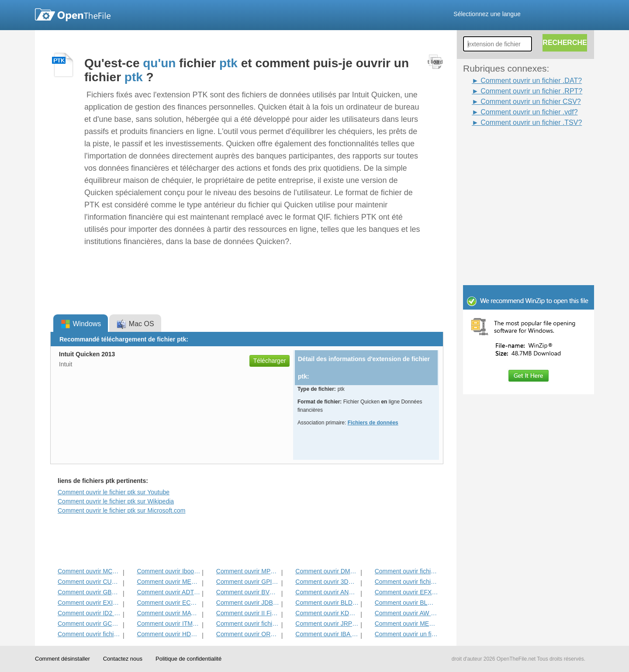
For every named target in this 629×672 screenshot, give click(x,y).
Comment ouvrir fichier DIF (406, 582)
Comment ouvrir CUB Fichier (89, 582)
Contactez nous (123, 659)
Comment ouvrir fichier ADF (406, 571)
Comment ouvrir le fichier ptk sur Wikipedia (116, 501)
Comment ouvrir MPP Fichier (248, 571)
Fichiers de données (373, 423)
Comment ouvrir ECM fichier (168, 603)
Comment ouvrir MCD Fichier (89, 571)
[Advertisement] (515, 148)
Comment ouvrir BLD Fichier (327, 603)
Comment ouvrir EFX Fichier (406, 592)
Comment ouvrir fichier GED (89, 634)
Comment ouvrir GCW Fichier (89, 624)
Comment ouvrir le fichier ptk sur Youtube (114, 492)
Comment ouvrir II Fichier (248, 613)
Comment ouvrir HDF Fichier (168, 634)
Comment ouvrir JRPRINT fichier (327, 624)
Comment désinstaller (62, 659)
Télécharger (270, 361)
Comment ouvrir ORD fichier (248, 634)
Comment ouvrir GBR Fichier (89, 592)
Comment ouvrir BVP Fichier (248, 592)
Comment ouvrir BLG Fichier (406, 603)
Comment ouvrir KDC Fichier (327, 613)
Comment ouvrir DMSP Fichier (327, 571)
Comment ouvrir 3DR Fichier (327, 582)
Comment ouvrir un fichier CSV (406, 634)
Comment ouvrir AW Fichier (406, 613)
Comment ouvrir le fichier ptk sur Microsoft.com (122, 510)
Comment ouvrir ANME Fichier (327, 592)
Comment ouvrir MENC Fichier (406, 624)
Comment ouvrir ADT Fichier (168, 592)
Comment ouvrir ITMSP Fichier (168, 624)
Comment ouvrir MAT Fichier (168, 613)
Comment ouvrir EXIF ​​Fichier (89, 603)
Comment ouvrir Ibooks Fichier (168, 571)
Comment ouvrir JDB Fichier (248, 603)
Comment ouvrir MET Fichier (168, 582)
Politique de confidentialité (188, 659)
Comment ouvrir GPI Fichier (248, 582)
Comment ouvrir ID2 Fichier (89, 613)
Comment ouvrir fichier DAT (248, 624)
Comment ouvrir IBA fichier (327, 634)
